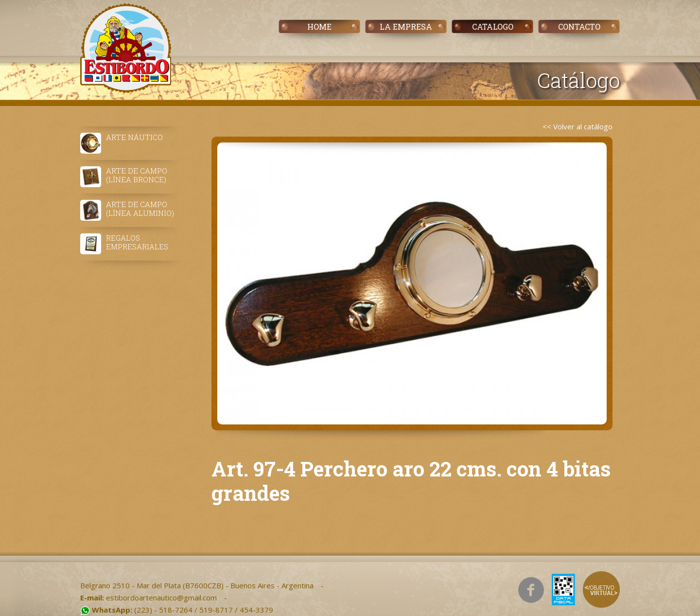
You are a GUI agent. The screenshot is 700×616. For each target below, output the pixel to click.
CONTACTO (579, 26)
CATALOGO (493, 26)
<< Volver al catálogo (577, 126)
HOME (319, 26)
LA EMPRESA (406, 26)
